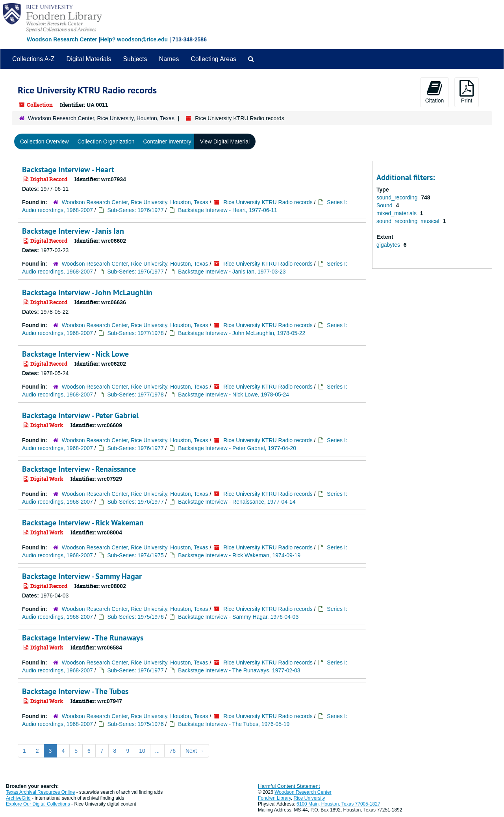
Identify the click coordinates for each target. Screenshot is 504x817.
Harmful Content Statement (289, 786)
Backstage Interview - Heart (68, 169)
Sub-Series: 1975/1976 (135, 617)
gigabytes (389, 245)
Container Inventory (167, 141)
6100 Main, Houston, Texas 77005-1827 (338, 804)
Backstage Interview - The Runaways (83, 638)
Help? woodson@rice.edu (134, 39)
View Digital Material (225, 141)
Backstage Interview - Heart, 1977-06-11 (227, 210)
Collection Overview (44, 141)
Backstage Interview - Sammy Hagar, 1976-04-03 (238, 617)
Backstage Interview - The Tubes (75, 691)
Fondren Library (274, 798)
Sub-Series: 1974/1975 (135, 555)
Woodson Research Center (62, 39)
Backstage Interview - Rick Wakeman (83, 523)
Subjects (135, 59)
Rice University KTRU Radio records (268, 202)
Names (169, 59)
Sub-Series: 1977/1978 (135, 333)
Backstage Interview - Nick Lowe (75, 354)
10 (142, 751)
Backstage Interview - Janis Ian (73, 231)
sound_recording (398, 197)
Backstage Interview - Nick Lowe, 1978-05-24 (233, 395)
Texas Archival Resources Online (40, 792)
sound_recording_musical (409, 221)
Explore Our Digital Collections (38, 804)
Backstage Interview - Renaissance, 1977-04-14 (237, 502)
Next (195, 751)
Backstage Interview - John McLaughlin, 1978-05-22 (242, 333)
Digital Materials (89, 59)
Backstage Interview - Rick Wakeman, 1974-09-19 (239, 555)
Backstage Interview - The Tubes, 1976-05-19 (234, 724)
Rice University (309, 798)
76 (172, 751)
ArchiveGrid (18, 798)
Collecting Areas (213, 59)
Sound (385, 205)
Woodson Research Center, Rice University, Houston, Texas (101, 118)
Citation (435, 92)
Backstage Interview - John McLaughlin (87, 292)
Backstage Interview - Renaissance (79, 469)
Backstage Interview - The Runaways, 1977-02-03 (239, 670)
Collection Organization (106, 141)
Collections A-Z (33, 59)
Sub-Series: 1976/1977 (135, 210)
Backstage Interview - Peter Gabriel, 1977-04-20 (237, 448)
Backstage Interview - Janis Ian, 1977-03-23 (232, 272)
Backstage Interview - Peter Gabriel (80, 415)
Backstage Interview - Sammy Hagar (82, 576)
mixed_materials (397, 213)
